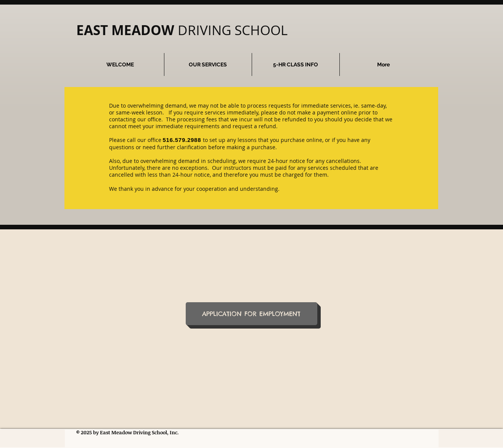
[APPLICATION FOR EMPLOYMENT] (252, 314)
